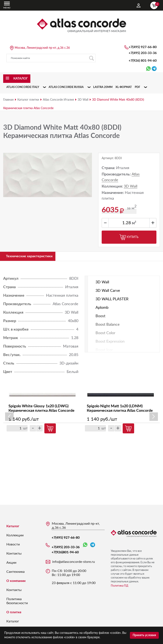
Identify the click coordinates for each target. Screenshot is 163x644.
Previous (9, 418)
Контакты (14, 555)
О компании (16, 582)
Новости (13, 545)
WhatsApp (85, 546)
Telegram (93, 546)
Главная (8, 100)
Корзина (155, 5)
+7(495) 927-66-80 (143, 47)
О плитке (14, 613)
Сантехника (15, 573)
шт (25, 429)
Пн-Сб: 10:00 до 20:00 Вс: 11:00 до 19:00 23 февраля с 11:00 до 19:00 (74, 578)
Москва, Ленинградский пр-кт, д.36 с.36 (42, 48)
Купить (129, 237)
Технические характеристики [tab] (33, 257)
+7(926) (143, 61)
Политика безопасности (17, 602)
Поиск (91, 58)
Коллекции (15, 536)
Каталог (13, 527)
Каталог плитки (28, 100)
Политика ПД (119, 587)
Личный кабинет (139, 6)
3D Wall (83, 100)
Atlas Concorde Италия (58, 100)
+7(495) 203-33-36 (143, 53)
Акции (11, 564)
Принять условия (144, 635)
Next (154, 418)
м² (134, 223)
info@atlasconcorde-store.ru (74, 563)
